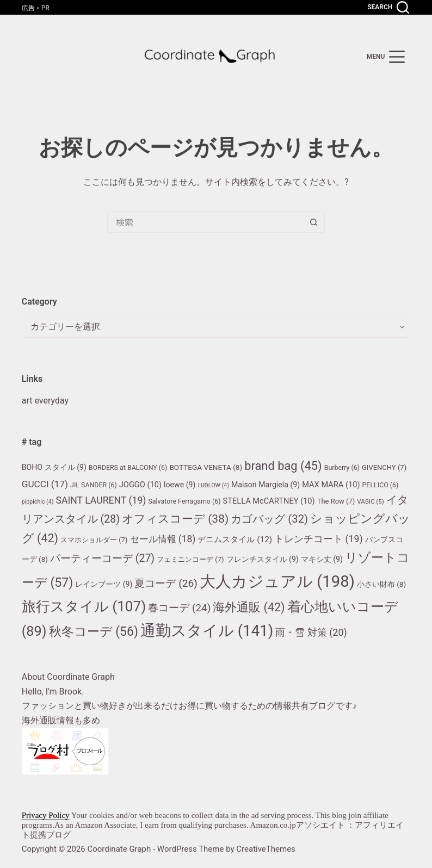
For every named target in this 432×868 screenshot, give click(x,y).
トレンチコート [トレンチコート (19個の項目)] (318, 539)
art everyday (45, 401)
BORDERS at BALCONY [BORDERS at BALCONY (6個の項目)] (128, 467)
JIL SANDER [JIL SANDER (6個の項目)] (94, 485)
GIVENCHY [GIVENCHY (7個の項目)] (384, 467)
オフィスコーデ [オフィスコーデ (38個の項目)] (175, 519)
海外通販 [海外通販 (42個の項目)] (249, 607)
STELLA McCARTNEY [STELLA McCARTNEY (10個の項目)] (269, 501)
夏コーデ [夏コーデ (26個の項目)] (166, 583)
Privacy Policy (46, 815)
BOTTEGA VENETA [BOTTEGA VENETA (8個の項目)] (206, 467)
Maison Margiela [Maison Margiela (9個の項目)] (266, 485)
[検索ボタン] (314, 222)
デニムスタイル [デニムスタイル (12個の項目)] (235, 540)
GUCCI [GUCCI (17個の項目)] (45, 484)
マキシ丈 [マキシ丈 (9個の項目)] (322, 559)
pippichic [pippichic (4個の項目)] (38, 502)
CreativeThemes (266, 849)
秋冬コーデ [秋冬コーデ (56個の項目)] (94, 632)
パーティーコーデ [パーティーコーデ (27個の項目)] (102, 558)
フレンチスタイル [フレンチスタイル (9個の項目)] (263, 559)
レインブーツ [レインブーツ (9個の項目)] (104, 584)
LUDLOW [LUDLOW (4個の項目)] (213, 485)
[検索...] (205, 222)
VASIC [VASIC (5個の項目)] (371, 501)
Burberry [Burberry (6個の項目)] (342, 467)
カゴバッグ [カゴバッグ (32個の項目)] (269, 519)
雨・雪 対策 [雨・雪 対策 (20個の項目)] (311, 632)
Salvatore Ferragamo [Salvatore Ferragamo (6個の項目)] (184, 501)
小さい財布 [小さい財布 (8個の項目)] (381, 584)
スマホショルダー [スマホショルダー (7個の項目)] (94, 540)
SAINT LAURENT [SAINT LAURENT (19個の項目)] (101, 500)
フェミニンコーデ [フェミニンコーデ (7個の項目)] (190, 559)
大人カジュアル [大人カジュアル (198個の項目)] (277, 581)
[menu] (386, 57)
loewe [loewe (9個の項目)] (180, 485)
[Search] (388, 7)
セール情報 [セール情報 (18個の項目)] (163, 539)
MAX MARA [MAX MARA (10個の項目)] (331, 485)
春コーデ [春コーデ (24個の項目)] (179, 608)
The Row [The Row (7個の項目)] (336, 501)
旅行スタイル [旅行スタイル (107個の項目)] (84, 606)
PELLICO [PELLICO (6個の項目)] (381, 485)
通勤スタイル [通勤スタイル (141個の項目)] (207, 631)
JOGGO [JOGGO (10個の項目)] (140, 485)
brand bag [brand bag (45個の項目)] (283, 466)
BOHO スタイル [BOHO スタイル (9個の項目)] (54, 467)
